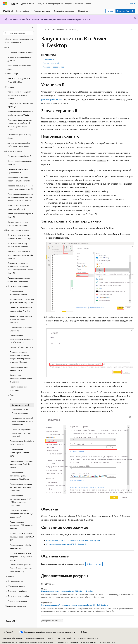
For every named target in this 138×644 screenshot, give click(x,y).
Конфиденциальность (87, 638)
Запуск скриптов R (51, 63)
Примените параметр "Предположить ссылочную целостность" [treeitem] (22, 514)
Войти (132, 3)
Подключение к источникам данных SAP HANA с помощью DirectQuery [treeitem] (20, 500)
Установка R (49, 60)
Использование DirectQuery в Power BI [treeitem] (20, 215)
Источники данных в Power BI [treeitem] (20, 52)
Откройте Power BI (125, 11)
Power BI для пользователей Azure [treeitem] (19, 67)
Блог (49, 638)
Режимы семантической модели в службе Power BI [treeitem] (19, 179)
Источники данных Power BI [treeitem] (20, 156)
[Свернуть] (33, 28)
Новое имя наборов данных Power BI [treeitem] (20, 163)
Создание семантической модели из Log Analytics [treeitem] (21, 309)
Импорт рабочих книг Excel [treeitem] (21, 347)
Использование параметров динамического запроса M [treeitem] (22, 301)
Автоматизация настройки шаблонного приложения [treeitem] (19, 145)
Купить (110, 11)
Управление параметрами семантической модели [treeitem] (19, 280)
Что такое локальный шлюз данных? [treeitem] (19, 59)
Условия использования (68, 642)
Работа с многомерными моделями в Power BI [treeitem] (18, 207)
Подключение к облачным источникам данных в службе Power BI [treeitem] (20, 255)
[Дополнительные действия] (131, 30)
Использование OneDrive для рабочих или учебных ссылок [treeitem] (21, 557)
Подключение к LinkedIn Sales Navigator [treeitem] (20, 547)
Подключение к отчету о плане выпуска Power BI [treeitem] (18, 245)
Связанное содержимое (54, 67)
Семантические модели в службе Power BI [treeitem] (18, 171)
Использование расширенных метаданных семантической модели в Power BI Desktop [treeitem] (20, 197)
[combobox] (18, 33)
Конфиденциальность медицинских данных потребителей (27, 642)
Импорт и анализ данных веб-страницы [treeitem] (20, 105)
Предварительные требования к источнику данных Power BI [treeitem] (21, 187)
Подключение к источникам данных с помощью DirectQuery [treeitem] (19, 476)
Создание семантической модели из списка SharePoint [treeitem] (21, 319)
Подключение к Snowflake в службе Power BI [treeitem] (22, 443)
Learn (44, 30)
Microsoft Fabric (57, 30)
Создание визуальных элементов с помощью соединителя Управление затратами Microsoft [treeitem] (20, 357)
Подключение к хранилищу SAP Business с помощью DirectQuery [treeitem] (21, 487)
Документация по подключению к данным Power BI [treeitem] (19, 41)
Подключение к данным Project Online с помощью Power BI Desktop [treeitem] (21, 568)
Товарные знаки (88, 642)
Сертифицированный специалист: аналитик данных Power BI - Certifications (75, 605)
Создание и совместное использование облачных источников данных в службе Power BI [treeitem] (20, 268)
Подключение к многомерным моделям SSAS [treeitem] (20, 453)
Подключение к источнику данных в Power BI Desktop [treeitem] (19, 237)
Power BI (72, 30)
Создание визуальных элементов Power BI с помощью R (73, 540)
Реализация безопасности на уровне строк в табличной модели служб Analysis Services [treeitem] (20, 125)
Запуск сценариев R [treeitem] (21, 405)
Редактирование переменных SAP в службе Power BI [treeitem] (21, 525)
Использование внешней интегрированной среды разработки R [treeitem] (23, 421)
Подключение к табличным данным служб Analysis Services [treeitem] (22, 464)
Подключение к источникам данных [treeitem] (18, 293)
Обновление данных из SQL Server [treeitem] (20, 136)
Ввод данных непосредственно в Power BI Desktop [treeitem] (21, 378)
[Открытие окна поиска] (126, 4)
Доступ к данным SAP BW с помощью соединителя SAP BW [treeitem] (22, 537)
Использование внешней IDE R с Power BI (66, 544)
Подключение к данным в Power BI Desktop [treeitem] (19, 80)
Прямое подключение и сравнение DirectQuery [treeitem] (18, 224)
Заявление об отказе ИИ (13, 638)
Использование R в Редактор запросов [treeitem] (20, 411)
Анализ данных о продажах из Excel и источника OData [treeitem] (20, 113)
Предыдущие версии (35, 638)
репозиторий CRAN (51, 99)
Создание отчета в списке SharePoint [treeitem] (21, 329)
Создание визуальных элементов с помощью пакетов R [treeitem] (22, 433)
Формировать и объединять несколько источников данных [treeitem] (20, 95)
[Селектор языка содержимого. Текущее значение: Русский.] (8, 632)
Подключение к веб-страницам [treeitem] (19, 388)
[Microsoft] (5, 4)
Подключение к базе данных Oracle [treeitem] (19, 369)
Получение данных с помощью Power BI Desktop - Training (67, 591)
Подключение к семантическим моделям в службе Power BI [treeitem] (21, 339)
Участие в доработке (66, 638)
